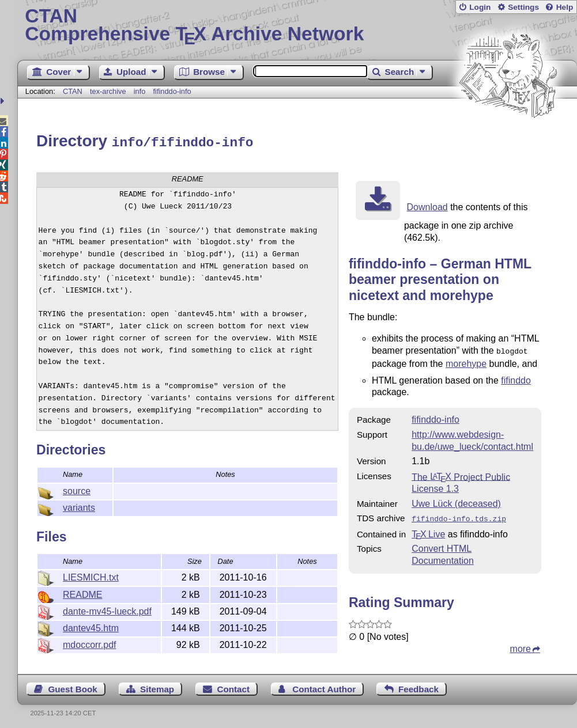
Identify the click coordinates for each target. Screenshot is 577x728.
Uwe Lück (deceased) (456, 501)
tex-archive (108, 91)
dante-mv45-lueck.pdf (107, 610)
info (140, 91)
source (77, 489)
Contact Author (324, 686)
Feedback (418, 686)
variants (79, 506)
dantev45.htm (91, 626)
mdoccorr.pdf (89, 643)
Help (565, 7)
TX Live (428, 530)
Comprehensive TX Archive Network (297, 26)
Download (427, 205)
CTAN (73, 91)
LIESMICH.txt (91, 576)
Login (480, 7)
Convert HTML (442, 545)
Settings (523, 7)
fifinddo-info (172, 91)
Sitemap (157, 686)
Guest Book (73, 686)
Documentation (443, 557)
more (521, 645)
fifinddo (516, 378)
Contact (233, 686)
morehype (466, 361)
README (82, 593)
